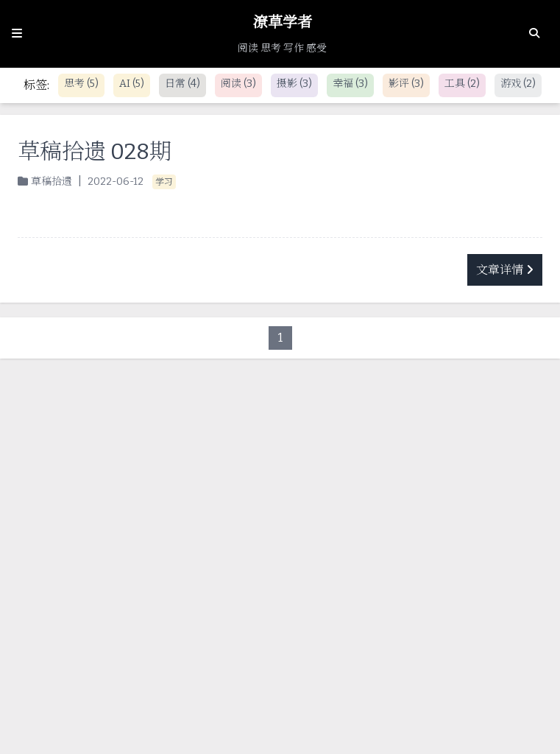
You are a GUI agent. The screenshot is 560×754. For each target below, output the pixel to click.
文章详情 (505, 270)
